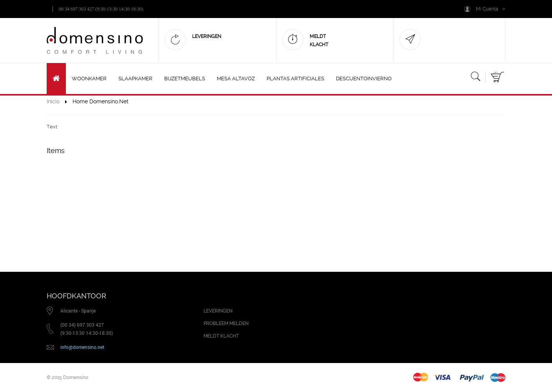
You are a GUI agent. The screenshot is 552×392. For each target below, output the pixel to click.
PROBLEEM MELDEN (226, 323)
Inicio (53, 101)
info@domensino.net (82, 347)
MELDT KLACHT (221, 336)
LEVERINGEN (218, 311)
